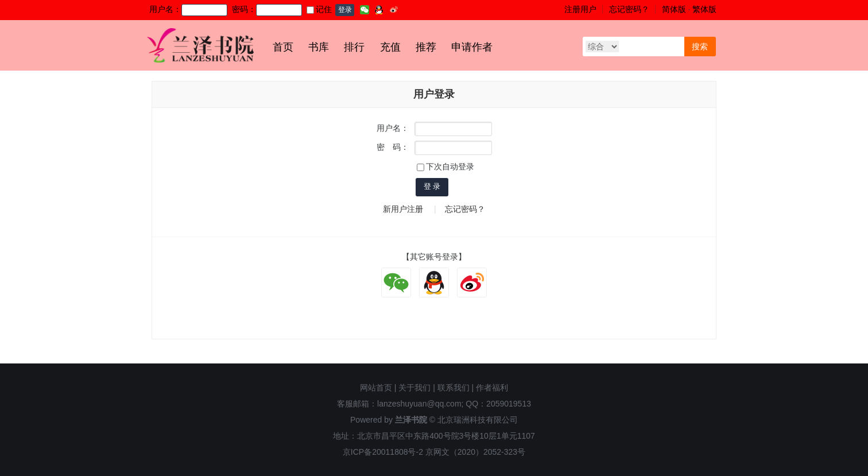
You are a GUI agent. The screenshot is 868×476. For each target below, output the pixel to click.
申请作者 (472, 47)
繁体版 (704, 9)
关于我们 (414, 388)
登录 (345, 10)
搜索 (700, 47)
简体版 (674, 9)
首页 (283, 47)
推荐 (426, 47)
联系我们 (454, 388)
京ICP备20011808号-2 (383, 452)
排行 (354, 47)
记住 (319, 9)
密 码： (393, 147)
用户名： (393, 128)
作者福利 (492, 388)
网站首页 (376, 388)
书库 (319, 47)
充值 (390, 47)
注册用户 (580, 9)
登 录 (432, 186)
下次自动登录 (445, 167)
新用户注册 (403, 209)
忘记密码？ (629, 9)
